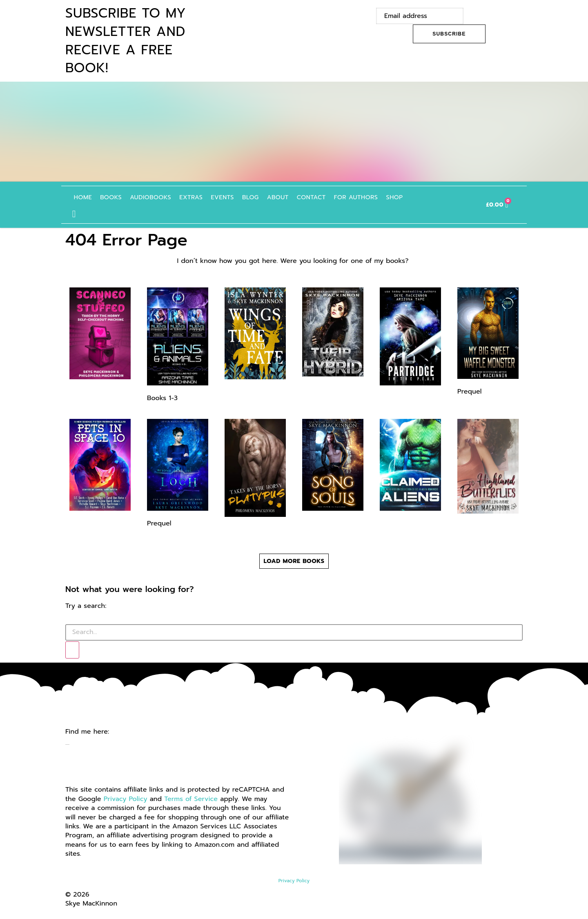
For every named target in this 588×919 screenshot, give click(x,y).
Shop (398, 196)
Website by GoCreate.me (105, 910)
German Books (421, 196)
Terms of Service (191, 797)
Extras (195, 196)
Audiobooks (155, 196)
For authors (360, 196)
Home (87, 196)
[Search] (72, 648)
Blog (255, 196)
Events (226, 196)
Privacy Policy (126, 797)
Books (115, 196)
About (282, 196)
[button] (78, 212)
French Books (441, 196)
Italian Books (462, 196)
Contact (315, 196)
